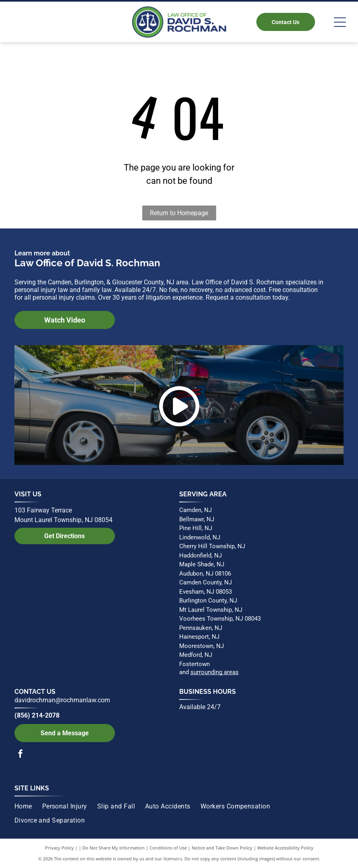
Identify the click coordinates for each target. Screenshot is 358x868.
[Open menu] (340, 22)
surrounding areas (215, 672)
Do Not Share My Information (114, 848)
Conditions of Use (168, 848)
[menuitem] (28, 806)
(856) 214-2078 (37, 715)
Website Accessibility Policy (285, 848)
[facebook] (20, 755)
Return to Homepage (179, 213)
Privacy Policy (59, 848)
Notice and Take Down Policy (222, 848)
